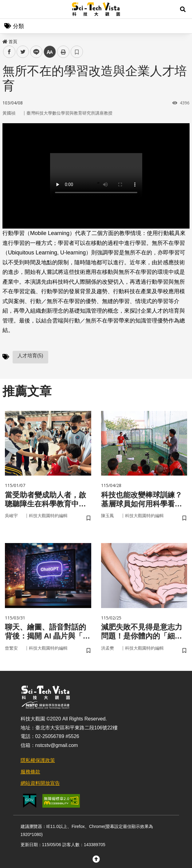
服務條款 (30, 772)
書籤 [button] (77, 52)
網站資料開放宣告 (40, 783)
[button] (183, 9)
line (34, 52)
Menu (9, 9)
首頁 (10, 42)
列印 (63, 52)
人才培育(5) (30, 356)
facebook (9, 52)
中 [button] (50, 52)
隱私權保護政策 (38, 760)
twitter (23, 52)
